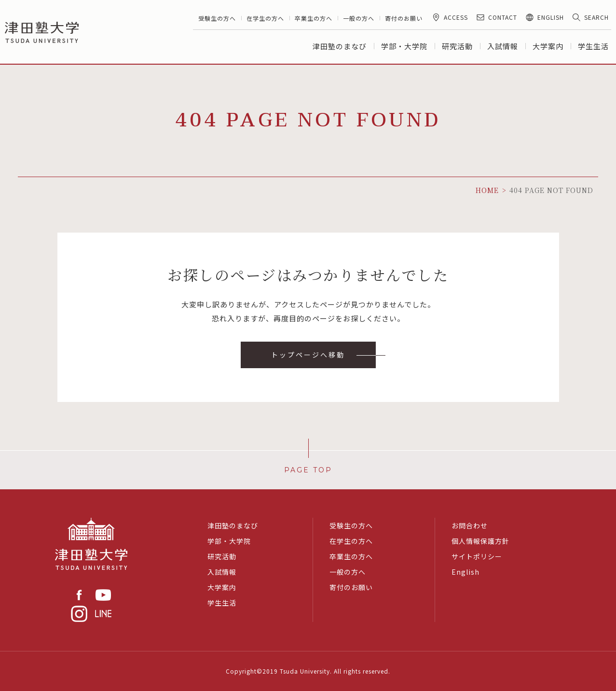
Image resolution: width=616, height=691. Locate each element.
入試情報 (503, 46)
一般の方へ (359, 18)
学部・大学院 (404, 46)
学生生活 (593, 46)
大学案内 (548, 46)
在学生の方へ (265, 18)
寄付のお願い (404, 18)
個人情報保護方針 (480, 541)
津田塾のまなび (340, 46)
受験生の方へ (217, 18)
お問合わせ (470, 525)
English (465, 572)
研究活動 (457, 46)
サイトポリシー (477, 556)
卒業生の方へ (314, 18)
